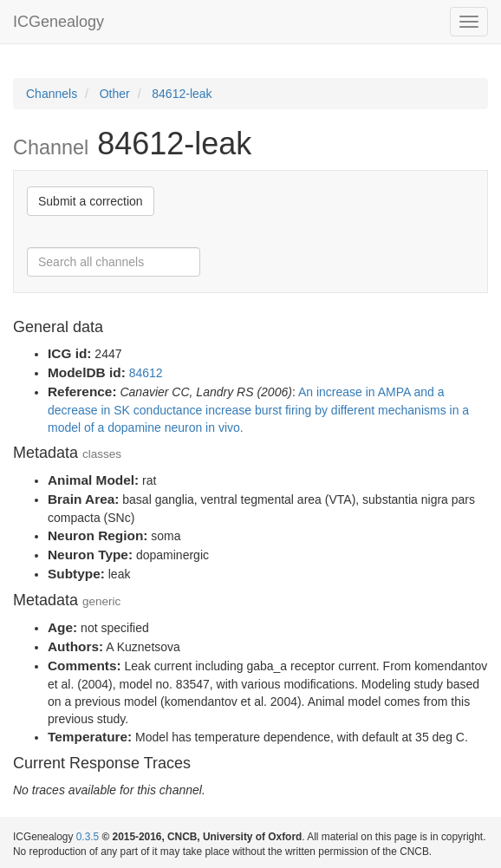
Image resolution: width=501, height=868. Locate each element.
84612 (146, 373)
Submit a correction (91, 201)
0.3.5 (88, 837)
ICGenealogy (59, 22)
